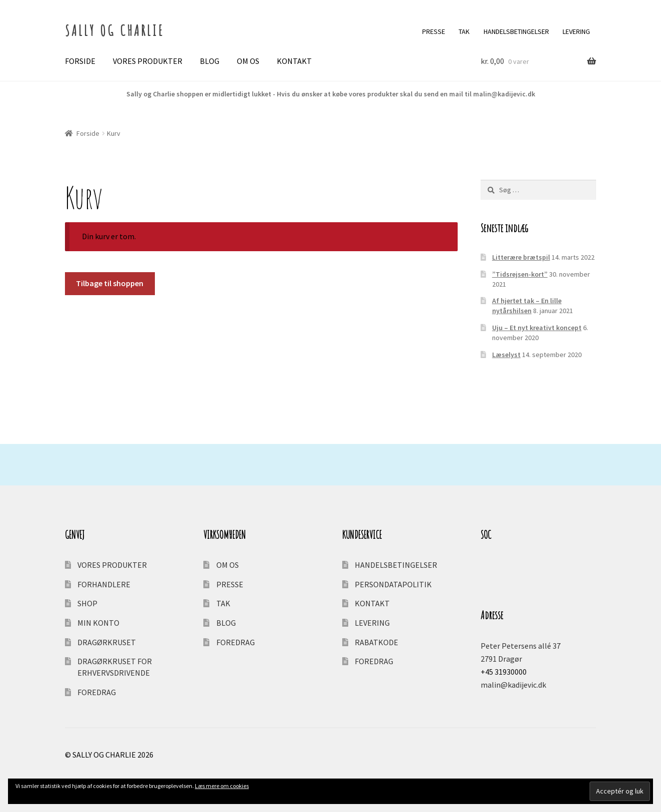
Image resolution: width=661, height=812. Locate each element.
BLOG (210, 61)
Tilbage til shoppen (110, 283)
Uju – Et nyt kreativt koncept (537, 328)
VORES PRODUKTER (148, 61)
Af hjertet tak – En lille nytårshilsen (527, 306)
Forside (88, 133)
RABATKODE (376, 642)
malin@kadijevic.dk (513, 685)
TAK (464, 31)
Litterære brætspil (521, 257)
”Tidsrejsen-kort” (520, 274)
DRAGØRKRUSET (107, 642)
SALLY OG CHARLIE (115, 30)
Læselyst (506, 355)
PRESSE (434, 31)
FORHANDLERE (104, 584)
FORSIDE (80, 61)
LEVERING (576, 31)
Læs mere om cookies (222, 786)
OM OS (248, 61)
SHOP (87, 603)
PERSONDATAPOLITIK (393, 584)
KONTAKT (294, 61)
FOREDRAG (97, 692)
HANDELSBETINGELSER (516, 31)
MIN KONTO (98, 623)
